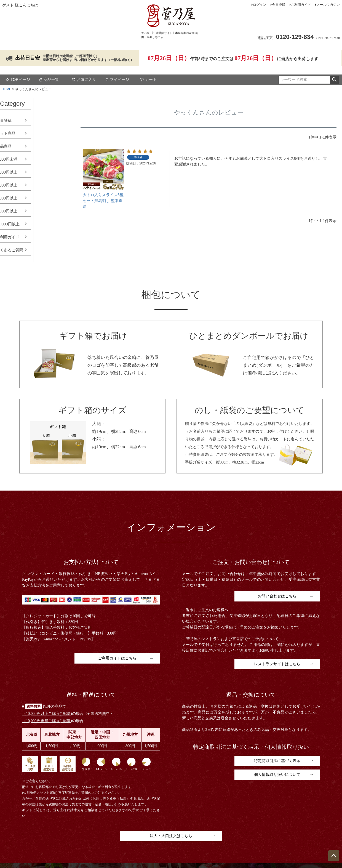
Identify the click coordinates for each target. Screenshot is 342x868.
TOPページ (18, 79)
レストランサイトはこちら (277, 664)
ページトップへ (334, 856)
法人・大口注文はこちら (171, 836)
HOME (6, 89)
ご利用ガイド (301, 5)
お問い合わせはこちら (277, 596)
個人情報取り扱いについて (277, 775)
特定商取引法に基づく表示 (277, 761)
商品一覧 (49, 79)
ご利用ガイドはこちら (117, 658)
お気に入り (84, 79)
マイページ (117, 79)
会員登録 (279, 5)
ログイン (260, 5)
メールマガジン (328, 5)
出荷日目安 (28, 58)
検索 (334, 80)
